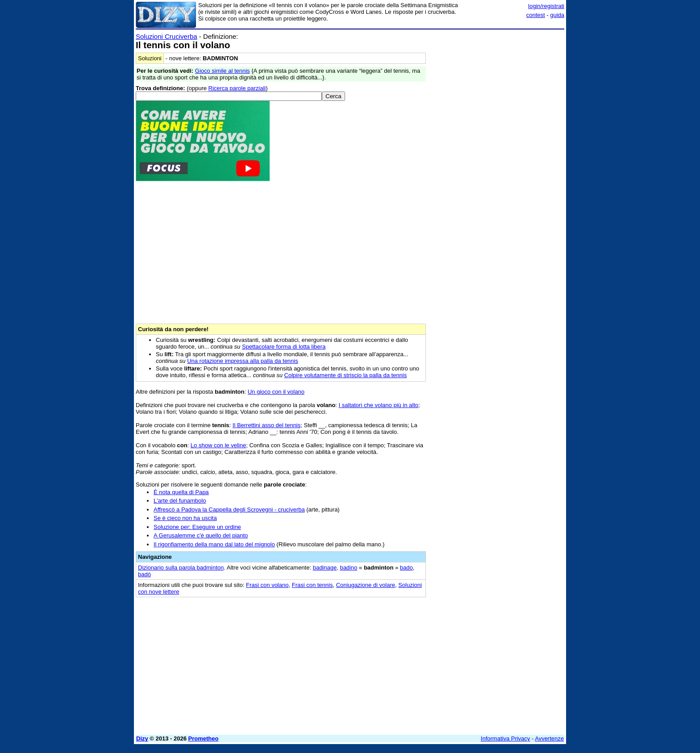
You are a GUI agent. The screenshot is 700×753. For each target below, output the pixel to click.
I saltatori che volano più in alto (379, 405)
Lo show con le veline (218, 445)
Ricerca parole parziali (237, 88)
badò (144, 574)
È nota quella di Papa (181, 492)
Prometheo (204, 738)
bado (406, 568)
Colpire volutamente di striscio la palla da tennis (346, 375)
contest (536, 15)
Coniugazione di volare (366, 585)
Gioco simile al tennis (223, 71)
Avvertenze (549, 738)
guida (557, 15)
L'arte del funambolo (180, 501)
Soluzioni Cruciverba (167, 36)
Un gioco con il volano (276, 392)
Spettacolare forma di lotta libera (284, 347)
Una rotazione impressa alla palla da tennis (243, 361)
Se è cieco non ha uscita (185, 518)
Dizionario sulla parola (181, 568)
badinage (325, 568)
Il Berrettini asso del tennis (267, 425)
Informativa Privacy (506, 738)
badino (348, 568)
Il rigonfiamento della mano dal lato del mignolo (214, 544)
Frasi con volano (267, 585)
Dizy (142, 738)
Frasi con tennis (312, 585)
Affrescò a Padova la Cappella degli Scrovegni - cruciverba (229, 510)
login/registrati (546, 6)
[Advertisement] (497, 166)
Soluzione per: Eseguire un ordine (197, 527)
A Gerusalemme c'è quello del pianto (201, 535)
